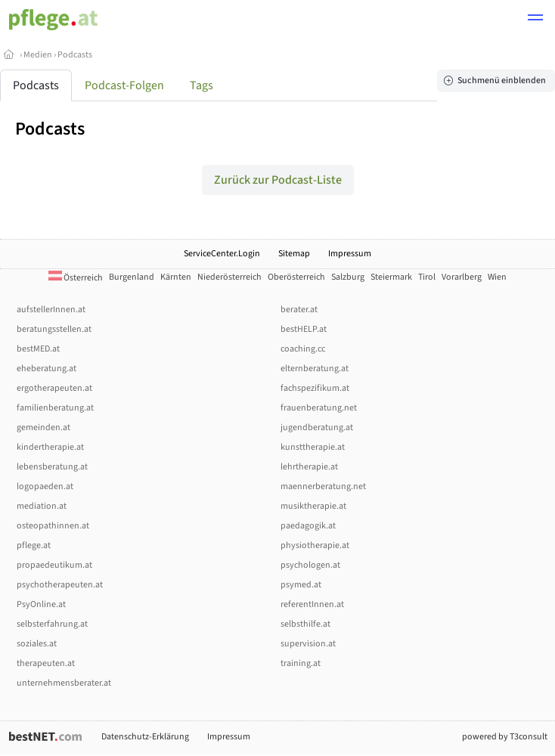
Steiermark (391, 277)
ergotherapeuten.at (54, 388)
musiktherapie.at (313, 506)
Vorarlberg (462, 277)
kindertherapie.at (50, 447)
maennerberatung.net (323, 486)
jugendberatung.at (317, 428)
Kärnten (176, 277)
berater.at (299, 310)
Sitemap (294, 254)
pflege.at (34, 545)
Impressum (350, 254)
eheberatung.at (47, 369)
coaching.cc (303, 349)
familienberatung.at (55, 408)
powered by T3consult (505, 737)
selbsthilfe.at (305, 624)
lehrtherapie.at (309, 467)
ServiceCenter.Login (222, 254)
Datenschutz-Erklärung (145, 737)
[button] (535, 20)
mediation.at (42, 506)
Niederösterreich (229, 277)
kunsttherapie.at (313, 447)
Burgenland (132, 277)
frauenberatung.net (319, 408)
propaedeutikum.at (54, 565)
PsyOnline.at (41, 604)
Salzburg (348, 277)
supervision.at (308, 644)
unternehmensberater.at (64, 683)
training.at (301, 663)
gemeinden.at (43, 428)
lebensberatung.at (52, 467)
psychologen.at (310, 565)
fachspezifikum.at (315, 388)
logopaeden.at (45, 486)
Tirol (427, 277)
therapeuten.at (46, 663)
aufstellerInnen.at (51, 310)
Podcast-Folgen (124, 85)
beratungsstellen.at (54, 329)
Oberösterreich (296, 277)
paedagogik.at (308, 526)
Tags (202, 85)
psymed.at (301, 585)
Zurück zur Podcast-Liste (278, 180)
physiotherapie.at (315, 545)
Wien (497, 277)
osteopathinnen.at (53, 526)
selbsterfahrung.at (52, 624)
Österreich (76, 278)
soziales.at (37, 644)
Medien (38, 55)
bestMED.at (38, 349)
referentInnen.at (312, 604)
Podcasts (75, 55)
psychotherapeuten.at (60, 585)
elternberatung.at (315, 369)
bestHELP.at (304, 329)
